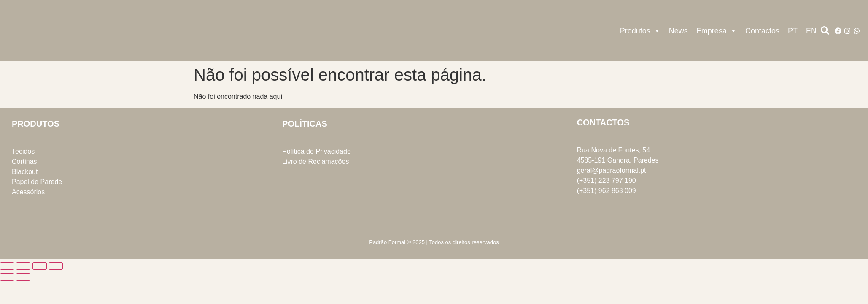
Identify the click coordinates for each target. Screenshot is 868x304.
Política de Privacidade (317, 151)
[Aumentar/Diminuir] (7, 266)
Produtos (640, 31)
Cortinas (24, 161)
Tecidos (23, 151)
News (678, 31)
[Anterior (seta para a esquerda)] (7, 277)
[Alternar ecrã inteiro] (23, 266)
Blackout (25, 172)
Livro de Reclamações (315, 161)
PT (793, 31)
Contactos (762, 31)
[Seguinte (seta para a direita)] (23, 277)
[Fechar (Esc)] (56, 266)
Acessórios (28, 192)
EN (811, 31)
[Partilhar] (40, 266)
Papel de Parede (37, 182)
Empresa (717, 31)
